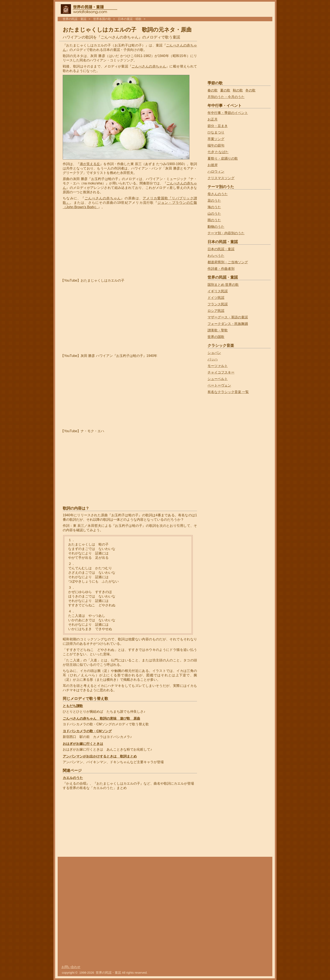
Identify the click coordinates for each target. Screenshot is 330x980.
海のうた (214, 207)
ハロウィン (216, 171)
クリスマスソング (221, 178)
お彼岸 (213, 165)
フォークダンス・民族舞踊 (228, 324)
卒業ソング (216, 139)
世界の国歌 (216, 337)
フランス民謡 (218, 304)
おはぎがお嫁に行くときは (83, 744)
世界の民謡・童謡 (75, 19)
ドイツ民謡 (216, 298)
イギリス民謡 (218, 291)
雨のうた (214, 220)
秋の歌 (238, 90)
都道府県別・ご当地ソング (228, 262)
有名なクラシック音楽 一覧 (228, 392)
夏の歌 (225, 90)
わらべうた (216, 256)
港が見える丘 (90, 164)
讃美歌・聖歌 (218, 330)
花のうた (214, 201)
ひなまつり (216, 132)
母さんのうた (218, 194)
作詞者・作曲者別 (221, 269)
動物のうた (216, 227)
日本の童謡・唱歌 (130, 19)
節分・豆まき (218, 126)
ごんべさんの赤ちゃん (149, 66)
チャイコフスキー (221, 372)
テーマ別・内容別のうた (226, 233)
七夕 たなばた (218, 152)
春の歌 (213, 90)
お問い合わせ (71, 967)
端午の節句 (216, 145)
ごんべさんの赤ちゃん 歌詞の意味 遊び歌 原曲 (101, 718)
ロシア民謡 (216, 311)
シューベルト (218, 379)
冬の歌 (250, 90)
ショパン (214, 353)
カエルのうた (73, 778)
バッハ (213, 359)
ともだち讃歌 (73, 706)
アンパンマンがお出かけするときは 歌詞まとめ (100, 756)
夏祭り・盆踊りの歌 (223, 158)
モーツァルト (218, 366)
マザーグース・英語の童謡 (228, 317)
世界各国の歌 (102, 19)
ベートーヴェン (219, 385)
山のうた (214, 214)
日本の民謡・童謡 (221, 249)
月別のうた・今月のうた (226, 97)
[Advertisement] (98, 244)
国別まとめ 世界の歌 (223, 285)
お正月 (213, 119)
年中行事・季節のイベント (228, 113)
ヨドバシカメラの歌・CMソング (87, 731)
